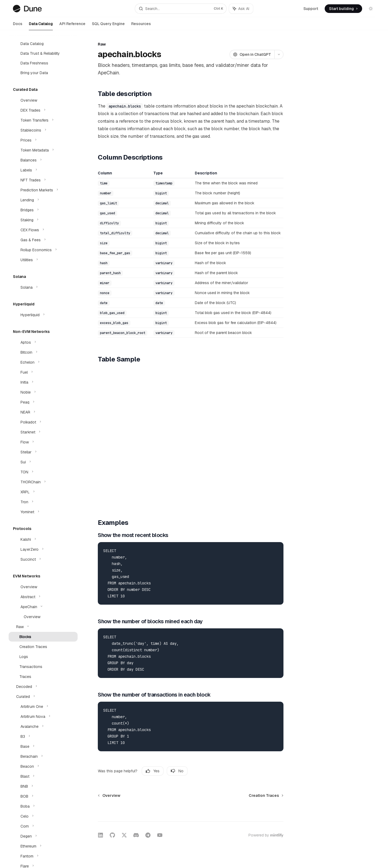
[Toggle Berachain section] (43, 756)
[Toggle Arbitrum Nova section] (43, 717)
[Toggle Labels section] (43, 170)
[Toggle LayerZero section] (43, 549)
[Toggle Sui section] (43, 462)
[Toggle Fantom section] (43, 856)
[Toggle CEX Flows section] (43, 230)
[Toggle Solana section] (43, 287)
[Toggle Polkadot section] (43, 422)
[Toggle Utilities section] (43, 260)
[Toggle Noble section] (43, 392)
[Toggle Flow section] (43, 442)
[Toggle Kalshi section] (43, 539)
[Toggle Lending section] (43, 200)
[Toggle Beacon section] (43, 766)
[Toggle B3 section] (43, 736)
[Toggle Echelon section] (43, 362)
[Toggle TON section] (43, 472)
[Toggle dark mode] (371, 9)
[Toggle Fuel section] (43, 372)
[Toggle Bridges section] (43, 210)
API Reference (72, 26)
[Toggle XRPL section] (43, 492)
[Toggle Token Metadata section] (43, 150)
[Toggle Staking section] (43, 220)
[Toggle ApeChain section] (43, 607)
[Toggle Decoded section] (43, 687)
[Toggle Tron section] (43, 502)
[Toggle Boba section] (43, 806)
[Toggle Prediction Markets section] (43, 190)
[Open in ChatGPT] (252, 54)
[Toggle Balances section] (43, 160)
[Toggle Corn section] (43, 826)
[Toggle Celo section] (43, 816)
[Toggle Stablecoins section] (43, 130)
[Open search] (181, 9)
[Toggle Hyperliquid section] (43, 315)
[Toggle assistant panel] (241, 9)
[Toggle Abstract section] (43, 597)
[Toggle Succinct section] (43, 559)
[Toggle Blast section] (43, 776)
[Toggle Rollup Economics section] (43, 250)
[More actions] (279, 54)
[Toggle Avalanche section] (43, 726)
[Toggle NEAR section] (43, 412)
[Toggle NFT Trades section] (43, 180)
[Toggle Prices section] (43, 140)
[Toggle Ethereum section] (43, 846)
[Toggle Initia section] (43, 382)
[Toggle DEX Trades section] (43, 110)
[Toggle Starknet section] (43, 432)
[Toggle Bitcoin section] (43, 352)
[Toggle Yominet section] (43, 512)
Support (311, 9)
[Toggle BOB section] (43, 796)
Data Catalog (41, 26)
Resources (141, 26)
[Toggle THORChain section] (43, 482)
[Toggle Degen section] (43, 836)
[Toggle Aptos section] (43, 342)
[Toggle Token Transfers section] (43, 120)
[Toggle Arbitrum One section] (43, 707)
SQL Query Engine (108, 26)
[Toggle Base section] (43, 746)
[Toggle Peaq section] (43, 402)
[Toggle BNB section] (43, 786)
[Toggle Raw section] (43, 627)
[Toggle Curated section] (43, 697)
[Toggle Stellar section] (43, 452)
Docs (18, 26)
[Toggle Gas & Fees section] (43, 240)
